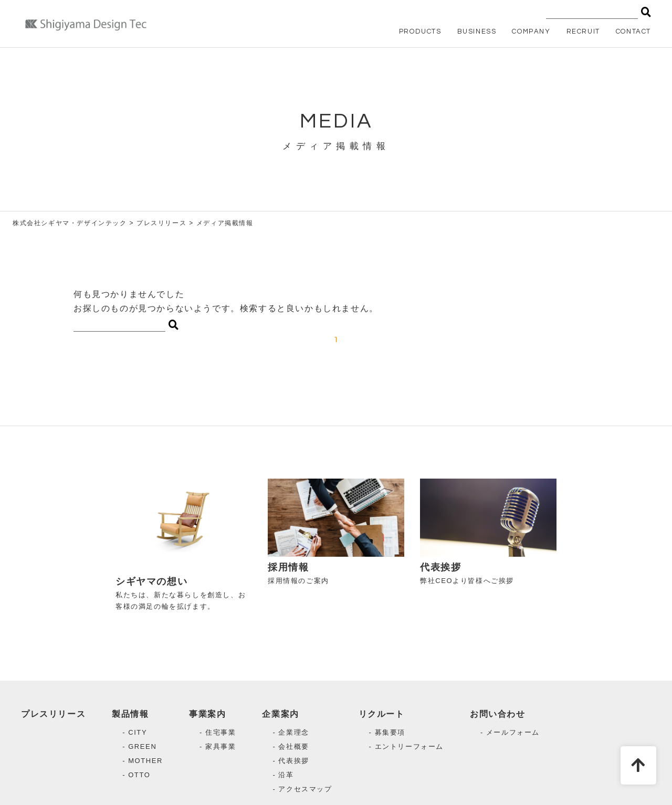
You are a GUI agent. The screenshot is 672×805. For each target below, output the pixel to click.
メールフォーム (513, 732)
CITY (138, 732)
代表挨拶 (293, 761)
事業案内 (207, 714)
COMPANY (531, 31)
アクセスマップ (305, 789)
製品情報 (130, 714)
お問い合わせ (498, 714)
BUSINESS (477, 31)
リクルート (382, 714)
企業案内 (280, 714)
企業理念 (293, 732)
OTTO (139, 775)
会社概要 (293, 746)
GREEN (142, 746)
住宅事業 (220, 732)
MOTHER (145, 761)
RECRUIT (583, 31)
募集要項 (390, 732)
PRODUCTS (420, 31)
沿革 (286, 775)
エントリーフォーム (409, 746)
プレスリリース (53, 714)
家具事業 (220, 746)
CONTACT (633, 31)
